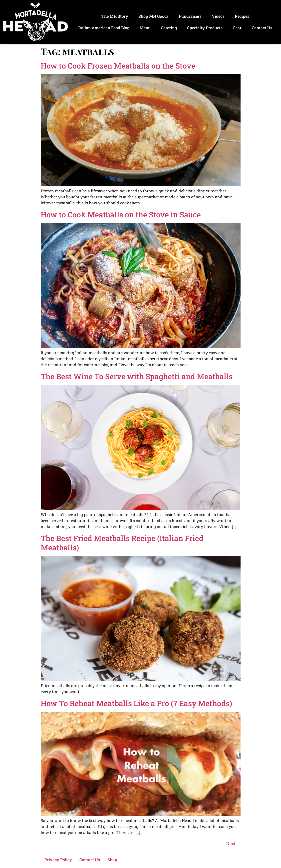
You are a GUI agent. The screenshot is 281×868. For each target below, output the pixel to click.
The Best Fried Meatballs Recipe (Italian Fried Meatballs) (122, 543)
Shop (112, 860)
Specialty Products (205, 28)
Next (233, 843)
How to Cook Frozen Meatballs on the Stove (118, 66)
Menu (145, 28)
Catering (169, 28)
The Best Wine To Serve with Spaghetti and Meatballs (137, 376)
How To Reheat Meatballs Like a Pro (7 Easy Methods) (136, 703)
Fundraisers (190, 16)
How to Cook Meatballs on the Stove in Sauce (121, 214)
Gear (237, 28)
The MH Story (115, 16)
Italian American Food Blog (104, 28)
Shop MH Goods (153, 16)
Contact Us (262, 28)
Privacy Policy (58, 860)
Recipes (242, 16)
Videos (218, 16)
